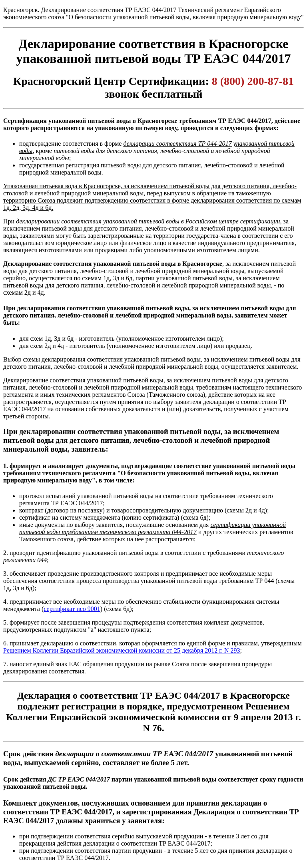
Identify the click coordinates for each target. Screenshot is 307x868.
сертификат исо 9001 (72, 609)
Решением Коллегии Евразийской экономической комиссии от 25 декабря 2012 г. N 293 (122, 650)
